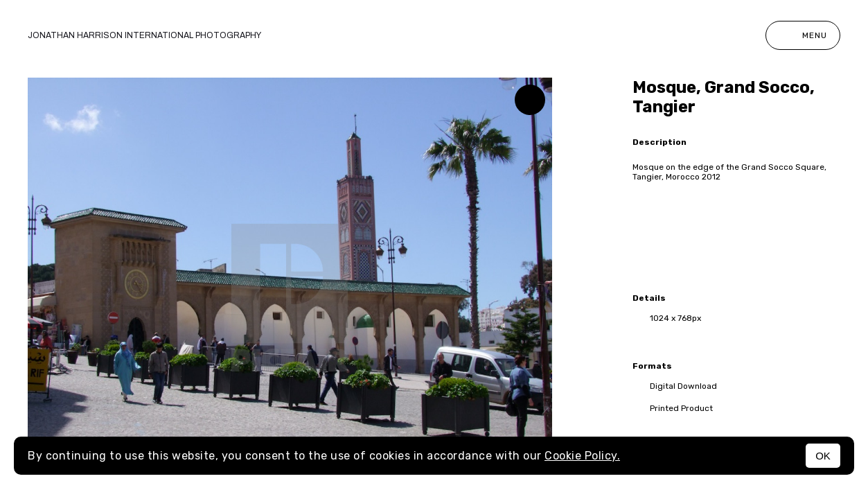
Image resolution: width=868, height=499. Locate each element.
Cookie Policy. (582, 456)
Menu (803, 35)
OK (823, 456)
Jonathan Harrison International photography (144, 35)
